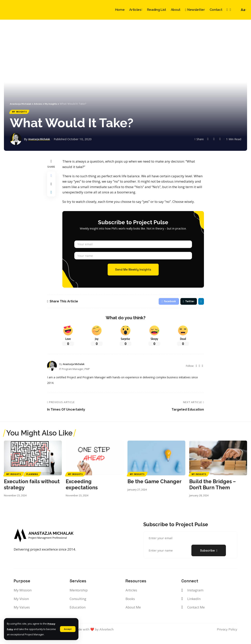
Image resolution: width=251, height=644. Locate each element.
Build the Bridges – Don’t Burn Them (212, 493)
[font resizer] (243, 10)
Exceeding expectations (82, 493)
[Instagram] (227, 10)
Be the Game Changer (155, 490)
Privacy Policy (16, 624)
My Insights (21, 112)
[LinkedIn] (230, 10)
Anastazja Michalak (42, 140)
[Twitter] (196, 375)
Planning (32, 483)
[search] (236, 10)
